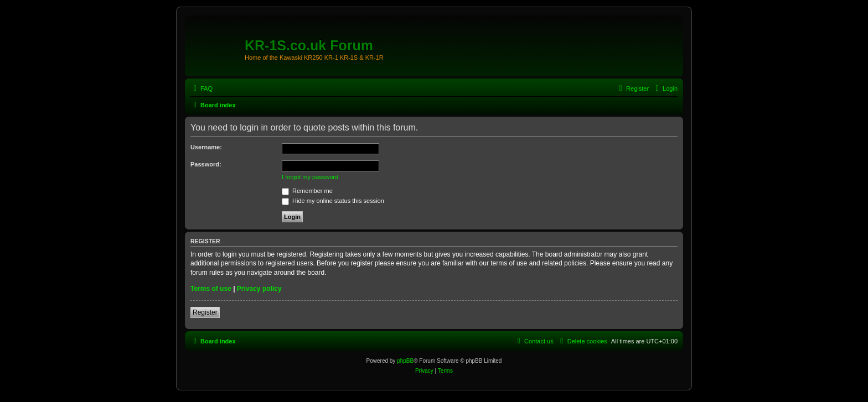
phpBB (405, 361)
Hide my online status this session (333, 201)
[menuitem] (201, 88)
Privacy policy (259, 289)
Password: (206, 164)
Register (205, 312)
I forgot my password (310, 177)
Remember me (307, 191)
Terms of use (211, 289)
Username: (206, 147)
